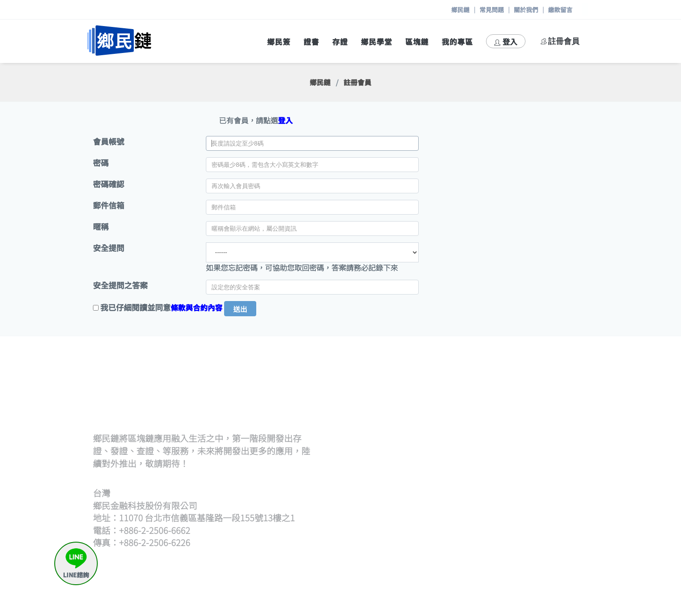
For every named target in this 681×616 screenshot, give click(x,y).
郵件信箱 (109, 205)
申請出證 (542, 508)
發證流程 (414, 393)
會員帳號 (109, 141)
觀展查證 (414, 497)
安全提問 (109, 248)
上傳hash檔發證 (426, 414)
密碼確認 (109, 184)
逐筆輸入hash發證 (429, 425)
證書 (311, 41)
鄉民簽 (279, 41)
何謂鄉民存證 (549, 476)
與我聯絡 (542, 570)
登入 (506, 41)
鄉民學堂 (377, 41)
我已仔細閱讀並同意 (136, 307)
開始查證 (414, 487)
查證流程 (414, 476)
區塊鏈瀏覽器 (421, 548)
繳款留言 (560, 10)
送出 (240, 309)
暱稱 (101, 227)
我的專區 (457, 41)
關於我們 (526, 10)
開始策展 (542, 404)
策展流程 (542, 393)
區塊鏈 (417, 41)
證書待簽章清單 (425, 435)
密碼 (101, 163)
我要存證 (542, 487)
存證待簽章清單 (553, 497)
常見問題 (492, 10)
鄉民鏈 (460, 10)
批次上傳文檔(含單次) (435, 404)
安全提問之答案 (120, 285)
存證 (340, 41)
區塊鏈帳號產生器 (429, 559)
